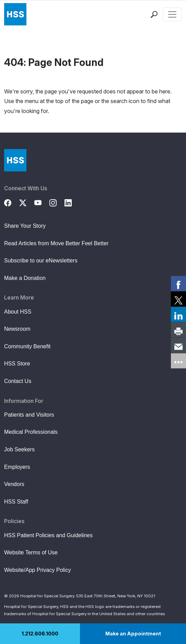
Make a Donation (25, 278)
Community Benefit (27, 346)
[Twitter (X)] (27, 202)
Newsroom (17, 329)
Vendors (14, 484)
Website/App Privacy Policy (37, 570)
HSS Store (17, 364)
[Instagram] (57, 202)
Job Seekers (19, 449)
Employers (17, 467)
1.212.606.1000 (40, 634)
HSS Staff (16, 502)
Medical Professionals (31, 432)
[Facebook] (12, 202)
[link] (178, 283)
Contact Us (18, 381)
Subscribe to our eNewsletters (41, 261)
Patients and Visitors (29, 415)
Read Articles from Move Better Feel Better (56, 243)
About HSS (18, 312)
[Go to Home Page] (15, 160)
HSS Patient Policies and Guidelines (48, 535)
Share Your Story (25, 226)
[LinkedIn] (72, 202)
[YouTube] (42, 202)
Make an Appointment (133, 634)
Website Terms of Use (31, 552)
